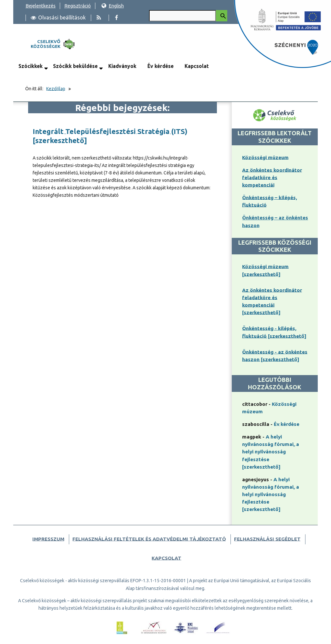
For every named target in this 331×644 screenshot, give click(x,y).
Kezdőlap (56, 89)
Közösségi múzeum (265, 157)
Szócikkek (31, 66)
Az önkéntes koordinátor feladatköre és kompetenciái (272, 178)
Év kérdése (160, 66)
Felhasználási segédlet (267, 539)
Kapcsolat (197, 66)
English (112, 6)
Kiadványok (122, 66)
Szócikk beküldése (75, 66)
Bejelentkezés (41, 6)
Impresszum (48, 539)
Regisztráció (78, 6)
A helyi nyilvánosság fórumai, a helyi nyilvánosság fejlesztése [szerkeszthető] (271, 452)
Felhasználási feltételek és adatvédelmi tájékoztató (149, 539)
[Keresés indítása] (222, 16)
